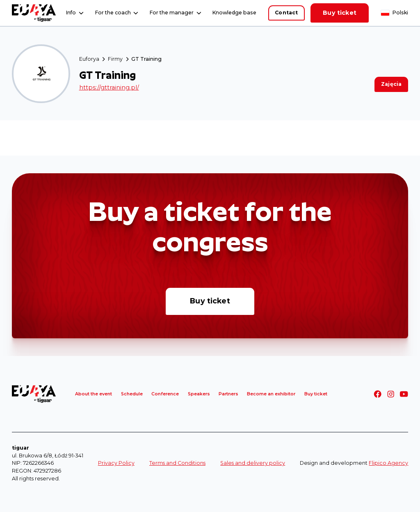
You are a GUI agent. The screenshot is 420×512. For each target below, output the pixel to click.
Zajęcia (391, 84)
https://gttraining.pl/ (109, 87)
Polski (400, 13)
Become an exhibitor (271, 394)
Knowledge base (234, 13)
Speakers (199, 394)
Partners (228, 394)
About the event (94, 394)
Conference (165, 394)
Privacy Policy (116, 463)
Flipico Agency (388, 463)
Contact (286, 13)
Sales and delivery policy (253, 463)
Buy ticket (340, 13)
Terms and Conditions (177, 463)
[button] (75, 13)
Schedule (132, 394)
